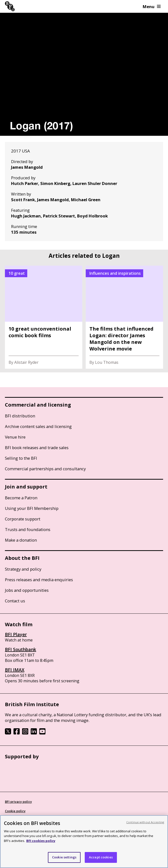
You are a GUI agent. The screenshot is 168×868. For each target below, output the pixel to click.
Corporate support (23, 519)
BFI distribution (20, 416)
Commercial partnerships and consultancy (45, 469)
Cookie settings (64, 857)
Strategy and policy (23, 569)
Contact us (15, 601)
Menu (152, 7)
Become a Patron (21, 498)
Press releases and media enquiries (39, 580)
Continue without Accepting (145, 822)
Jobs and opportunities (27, 590)
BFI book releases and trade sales (37, 448)
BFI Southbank (21, 649)
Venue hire (15, 437)
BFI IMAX (15, 670)
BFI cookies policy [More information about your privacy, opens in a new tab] (41, 841)
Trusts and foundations (28, 529)
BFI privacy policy (18, 802)
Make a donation (21, 540)
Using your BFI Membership (32, 508)
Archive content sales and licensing (38, 426)
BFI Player (16, 634)
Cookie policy (15, 811)
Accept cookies (101, 857)
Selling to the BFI (21, 458)
